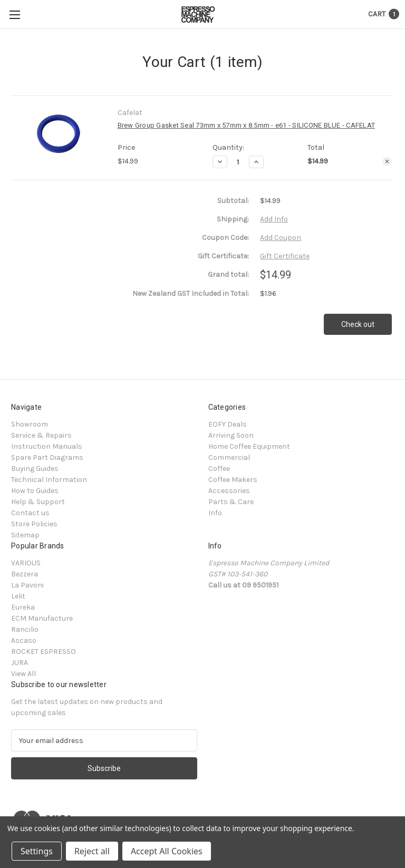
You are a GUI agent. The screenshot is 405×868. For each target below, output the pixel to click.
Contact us (30, 513)
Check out (358, 324)
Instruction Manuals (47, 446)
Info (215, 513)
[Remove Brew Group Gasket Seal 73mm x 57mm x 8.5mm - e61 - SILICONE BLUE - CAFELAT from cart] (387, 161)
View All (23, 674)
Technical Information (49, 480)
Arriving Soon (231, 435)
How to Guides (35, 491)
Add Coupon (281, 238)
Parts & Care (231, 502)
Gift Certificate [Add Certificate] (285, 256)
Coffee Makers (233, 480)
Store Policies (34, 524)
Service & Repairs (41, 435)
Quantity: (228, 147)
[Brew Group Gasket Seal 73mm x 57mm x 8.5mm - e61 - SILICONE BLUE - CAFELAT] (238, 162)
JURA (20, 663)
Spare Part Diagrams (47, 457)
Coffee (219, 469)
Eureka (23, 607)
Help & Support (38, 502)
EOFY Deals (228, 424)
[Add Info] (274, 219)
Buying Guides (35, 469)
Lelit (18, 596)
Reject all (92, 851)
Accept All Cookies (167, 851)
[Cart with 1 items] (384, 14)
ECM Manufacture (42, 618)
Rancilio (25, 629)
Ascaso (24, 640)
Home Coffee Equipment (249, 446)
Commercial (229, 457)
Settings (37, 851)
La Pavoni (27, 585)
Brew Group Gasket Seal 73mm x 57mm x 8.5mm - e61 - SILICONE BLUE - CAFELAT (247, 125)
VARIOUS (26, 563)
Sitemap (25, 535)
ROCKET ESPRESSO (44, 652)
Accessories (229, 491)
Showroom (30, 424)
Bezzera (25, 574)
